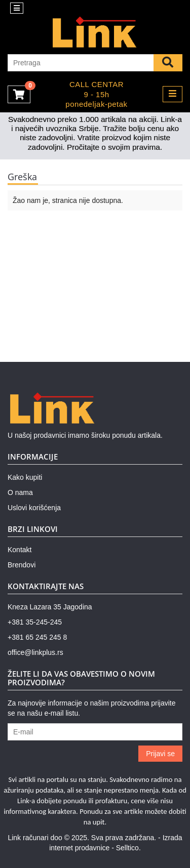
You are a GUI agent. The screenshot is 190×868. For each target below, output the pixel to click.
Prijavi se (160, 754)
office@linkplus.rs (35, 652)
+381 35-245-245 (35, 622)
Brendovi (22, 565)
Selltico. (128, 848)
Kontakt (20, 550)
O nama (20, 492)
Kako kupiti (25, 477)
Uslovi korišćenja (34, 508)
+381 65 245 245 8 (37, 637)
